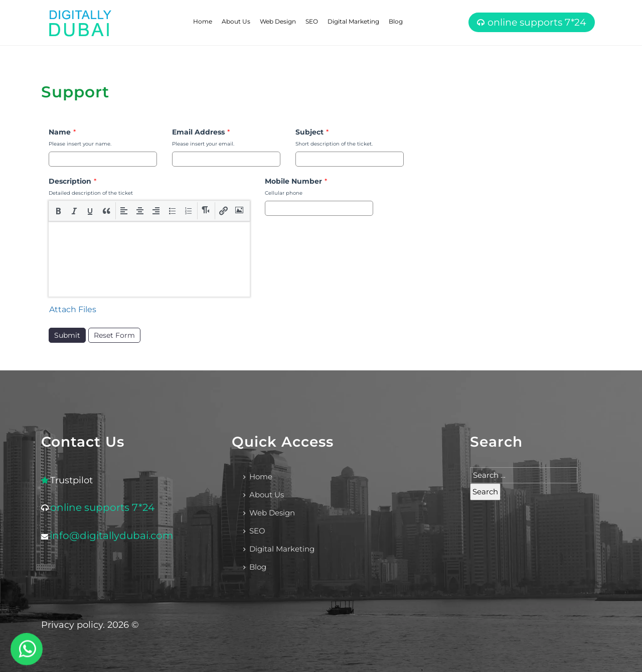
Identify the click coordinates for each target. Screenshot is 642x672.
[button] (58, 211)
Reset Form (114, 335)
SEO (312, 21)
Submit (67, 335)
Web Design (278, 21)
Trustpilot (71, 480)
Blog (396, 21)
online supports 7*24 (537, 22)
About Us (236, 21)
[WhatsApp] (27, 649)
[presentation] (58, 211)
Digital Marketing (353, 21)
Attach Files (73, 309)
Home (203, 21)
